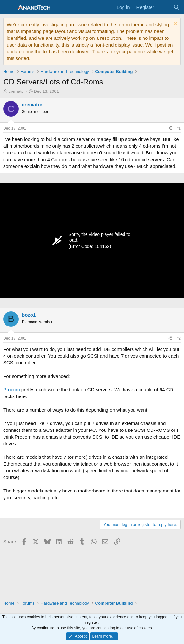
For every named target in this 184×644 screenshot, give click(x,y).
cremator (17, 91)
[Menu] (9, 7)
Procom (12, 390)
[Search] (176, 7)
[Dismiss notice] (175, 25)
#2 (179, 338)
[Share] (170, 129)
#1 (179, 128)
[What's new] (164, 7)
